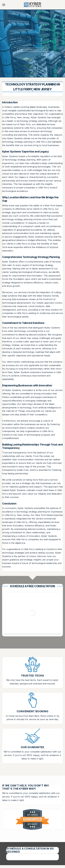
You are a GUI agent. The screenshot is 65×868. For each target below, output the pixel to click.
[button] (4, 5)
